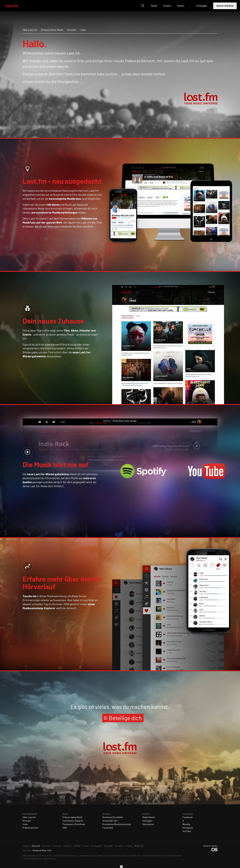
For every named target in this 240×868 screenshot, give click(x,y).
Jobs (83, 30)
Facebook (188, 817)
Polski (86, 846)
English (26, 846)
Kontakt (72, 30)
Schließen (121, 867)
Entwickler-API (110, 821)
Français (57, 846)
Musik (154, 6)
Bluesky (186, 824)
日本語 (77, 846)
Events (167, 6)
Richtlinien (115, 856)
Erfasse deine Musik (52, 30)
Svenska (119, 846)
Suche (143, 6)
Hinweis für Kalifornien (131, 856)
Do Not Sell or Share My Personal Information (162, 856)
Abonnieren (148, 824)
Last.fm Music (49, 859)
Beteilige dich (125, 718)
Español (46, 846)
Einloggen (202, 6)
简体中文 (139, 846)
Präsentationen (30, 828)
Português (96, 846)
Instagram (188, 828)
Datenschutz (103, 856)
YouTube (187, 831)
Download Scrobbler (113, 817)
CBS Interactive (30, 856)
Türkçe (129, 846)
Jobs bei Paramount (32, 859)
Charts (181, 6)
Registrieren (225, 6)
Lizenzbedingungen (87, 856)
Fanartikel (108, 828)
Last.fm (15, 6)
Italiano (67, 846)
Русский (108, 846)
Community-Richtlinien (74, 824)
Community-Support (73, 821)
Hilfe (65, 828)
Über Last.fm (30, 30)
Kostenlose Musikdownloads (117, 824)
